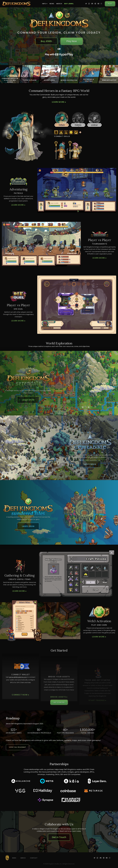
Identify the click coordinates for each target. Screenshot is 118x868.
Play (110, 4)
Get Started (59, 702)
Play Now (72, 41)
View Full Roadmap (17, 747)
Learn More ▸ (59, 102)
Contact (34, 858)
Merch (59, 4)
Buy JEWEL (69, 4)
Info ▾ (45, 4)
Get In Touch (59, 837)
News (52, 4)
